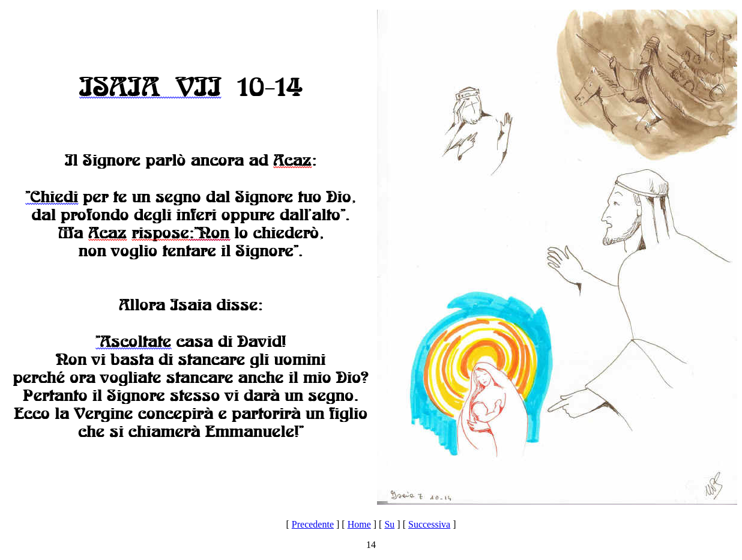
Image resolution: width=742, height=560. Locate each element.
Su (389, 524)
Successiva (429, 524)
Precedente (313, 524)
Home (359, 524)
